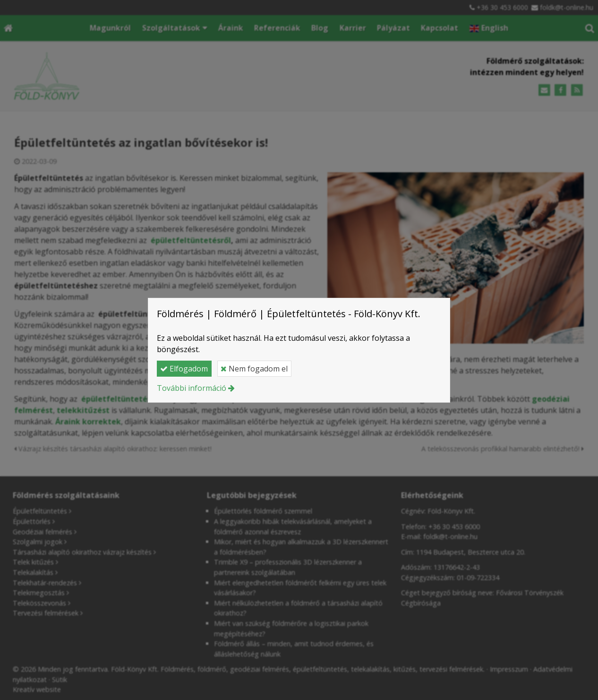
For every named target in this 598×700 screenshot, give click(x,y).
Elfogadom (184, 369)
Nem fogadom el (254, 369)
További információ (192, 388)
